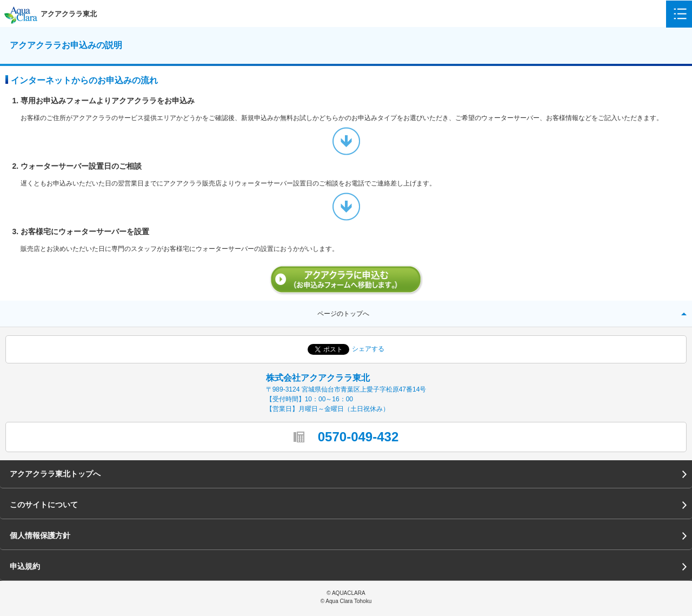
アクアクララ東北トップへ (55, 474)
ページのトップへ (343, 314)
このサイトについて (44, 505)
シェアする (368, 349)
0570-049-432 (358, 437)
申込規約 (25, 566)
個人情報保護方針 (40, 535)
